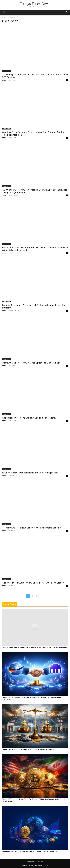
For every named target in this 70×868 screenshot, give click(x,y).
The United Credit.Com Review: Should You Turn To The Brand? (33, 583)
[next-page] (41, 596)
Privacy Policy (31, 862)
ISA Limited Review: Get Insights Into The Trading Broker (30, 473)
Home (4, 17)
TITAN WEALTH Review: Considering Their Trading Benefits (31, 528)
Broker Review (7, 71)
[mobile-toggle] (4, 12)
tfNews (4, 80)
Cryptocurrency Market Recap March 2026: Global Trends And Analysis (30, 851)
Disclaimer (40, 862)
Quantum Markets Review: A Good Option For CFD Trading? (31, 363)
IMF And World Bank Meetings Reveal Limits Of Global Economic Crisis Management (35, 647)
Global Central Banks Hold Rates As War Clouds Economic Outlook (28, 749)
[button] (67, 12)
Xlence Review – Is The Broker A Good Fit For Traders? (29, 418)
